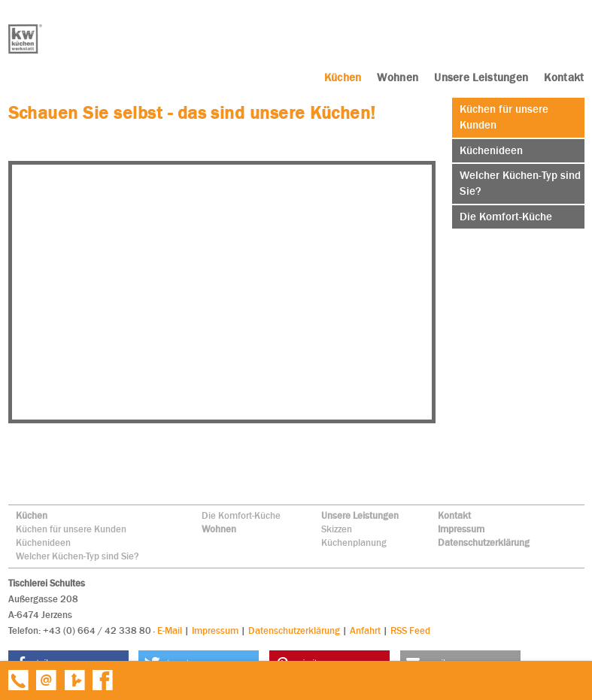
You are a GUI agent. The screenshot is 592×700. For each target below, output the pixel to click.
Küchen (32, 515)
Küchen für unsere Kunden (71, 529)
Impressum (461, 529)
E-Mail (170, 630)
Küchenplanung (354, 542)
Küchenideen (43, 542)
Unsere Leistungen (360, 515)
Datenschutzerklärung (484, 542)
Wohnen (219, 529)
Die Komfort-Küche (241, 515)
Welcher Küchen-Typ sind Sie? (77, 556)
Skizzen (337, 529)
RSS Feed (410, 630)
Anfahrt (365, 630)
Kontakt (454, 515)
